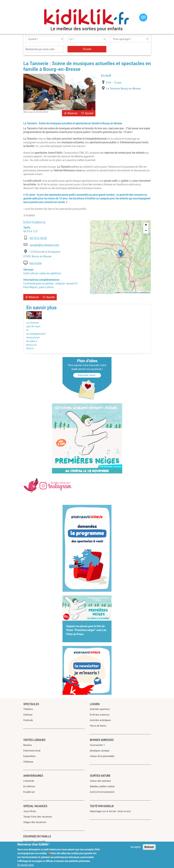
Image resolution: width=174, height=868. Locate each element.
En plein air (29, 792)
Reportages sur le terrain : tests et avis (110, 811)
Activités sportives (100, 709)
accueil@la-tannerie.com (44, 245)
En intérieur (29, 786)
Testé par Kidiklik (102, 806)
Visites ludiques (34, 740)
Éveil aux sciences (100, 715)
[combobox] (87, 39)
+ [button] (146, 225)
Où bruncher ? (97, 745)
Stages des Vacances (35, 822)
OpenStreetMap (131, 292)
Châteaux (28, 762)
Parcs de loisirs (98, 726)
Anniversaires (33, 776)
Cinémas (28, 715)
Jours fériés (30, 811)
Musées (28, 745)
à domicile (29, 781)
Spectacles (31, 704)
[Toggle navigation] (27, 18)
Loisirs (95, 704)
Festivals (28, 720)
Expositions (29, 756)
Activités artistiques (100, 720)
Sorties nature (100, 776)
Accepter (136, 847)
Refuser (149, 847)
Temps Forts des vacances (38, 817)
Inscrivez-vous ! (87, 375)
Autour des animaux (100, 781)
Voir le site (36, 263)
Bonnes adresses (102, 740)
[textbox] (87, 39)
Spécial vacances (35, 806)
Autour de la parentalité (102, 756)
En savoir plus (26, 865)
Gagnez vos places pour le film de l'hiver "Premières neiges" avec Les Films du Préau (86, 630)
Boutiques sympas (100, 751)
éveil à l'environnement (102, 792)
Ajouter (89, 113)
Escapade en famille (37, 836)
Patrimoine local (32, 751)
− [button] (146, 231)
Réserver (72, 113)
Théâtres (28, 709)
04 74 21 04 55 (38, 238)
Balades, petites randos (102, 786)
